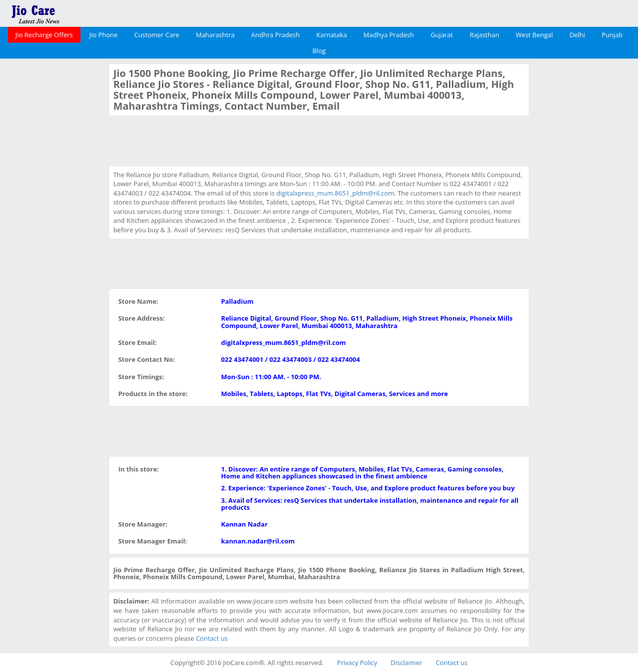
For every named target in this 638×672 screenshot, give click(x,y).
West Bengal (534, 35)
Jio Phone (104, 35)
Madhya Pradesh (389, 35)
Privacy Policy (357, 663)
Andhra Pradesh (276, 35)
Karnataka (332, 35)
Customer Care (157, 35)
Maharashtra (215, 35)
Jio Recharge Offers (44, 35)
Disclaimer (407, 663)
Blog (319, 51)
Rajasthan (485, 35)
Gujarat (442, 35)
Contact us (212, 638)
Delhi (577, 35)
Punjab (612, 35)
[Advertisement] (53, 212)
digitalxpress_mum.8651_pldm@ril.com (335, 193)
